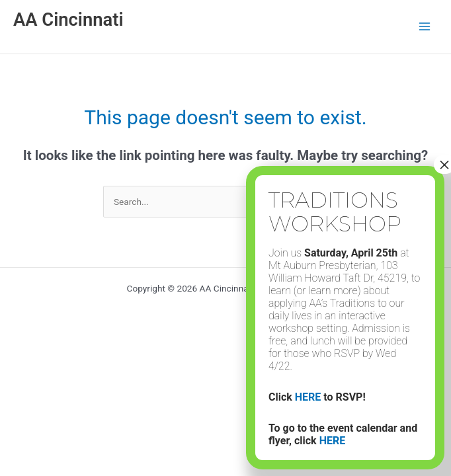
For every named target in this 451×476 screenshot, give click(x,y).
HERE (308, 397)
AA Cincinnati (68, 20)
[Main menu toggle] (425, 27)
